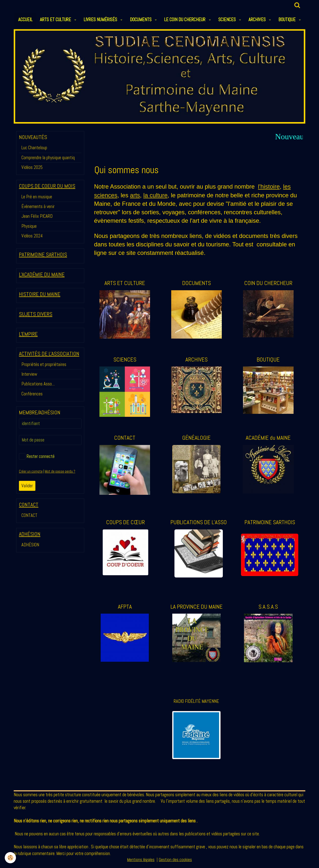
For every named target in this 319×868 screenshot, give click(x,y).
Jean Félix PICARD (37, 216)
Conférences (32, 394)
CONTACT (29, 515)
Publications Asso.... (38, 384)
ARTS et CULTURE (56, 20)
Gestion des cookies (175, 863)
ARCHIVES (258, 20)
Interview (29, 374)
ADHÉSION (30, 545)
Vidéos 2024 (32, 236)
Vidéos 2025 (32, 167)
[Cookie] (11, 858)
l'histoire (269, 186)
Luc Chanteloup (34, 148)
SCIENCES (228, 20)
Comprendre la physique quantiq (48, 158)
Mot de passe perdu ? (60, 471)
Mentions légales (141, 863)
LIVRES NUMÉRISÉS (101, 20)
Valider (27, 486)
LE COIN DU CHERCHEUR (185, 20)
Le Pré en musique (37, 197)
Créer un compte (31, 471)
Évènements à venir (38, 206)
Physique (29, 226)
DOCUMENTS (141, 20)
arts (135, 195)
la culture (155, 195)
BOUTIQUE (287, 20)
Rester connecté (37, 456)
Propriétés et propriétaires (44, 364)
